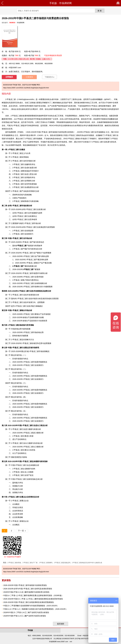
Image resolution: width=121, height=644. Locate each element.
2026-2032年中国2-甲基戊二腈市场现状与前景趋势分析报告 (50, 132)
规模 (57, 109)
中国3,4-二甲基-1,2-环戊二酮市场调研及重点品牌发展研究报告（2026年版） (33, 595)
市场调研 (11, 132)
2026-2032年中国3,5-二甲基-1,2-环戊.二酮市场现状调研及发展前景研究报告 (33, 599)
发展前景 (44, 321)
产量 (45, 263)
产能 (33, 242)
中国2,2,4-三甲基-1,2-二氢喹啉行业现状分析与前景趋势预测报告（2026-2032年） (35, 609)
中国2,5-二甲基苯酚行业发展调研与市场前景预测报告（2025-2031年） (31, 606)
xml (71, 642)
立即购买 (9, 77)
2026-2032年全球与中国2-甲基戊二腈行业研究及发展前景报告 (28, 589)
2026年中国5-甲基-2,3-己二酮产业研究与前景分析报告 (25, 616)
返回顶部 (61, 624)
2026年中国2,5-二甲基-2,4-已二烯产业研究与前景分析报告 (26, 612)
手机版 (53, 3)
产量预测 (31, 269)
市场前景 (9, 142)
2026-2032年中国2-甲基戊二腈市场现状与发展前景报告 (25, 585)
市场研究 (36, 348)
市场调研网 (65, 3)
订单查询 (29, 77)
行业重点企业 (18, 497)
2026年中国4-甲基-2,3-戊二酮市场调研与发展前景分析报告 (26, 592)
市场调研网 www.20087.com (58, 642)
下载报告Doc (50, 77)
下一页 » (22, 531)
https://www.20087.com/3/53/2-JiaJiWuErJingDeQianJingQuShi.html (26, 88)
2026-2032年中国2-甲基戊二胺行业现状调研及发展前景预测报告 (29, 602)
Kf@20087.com (15, 68)
